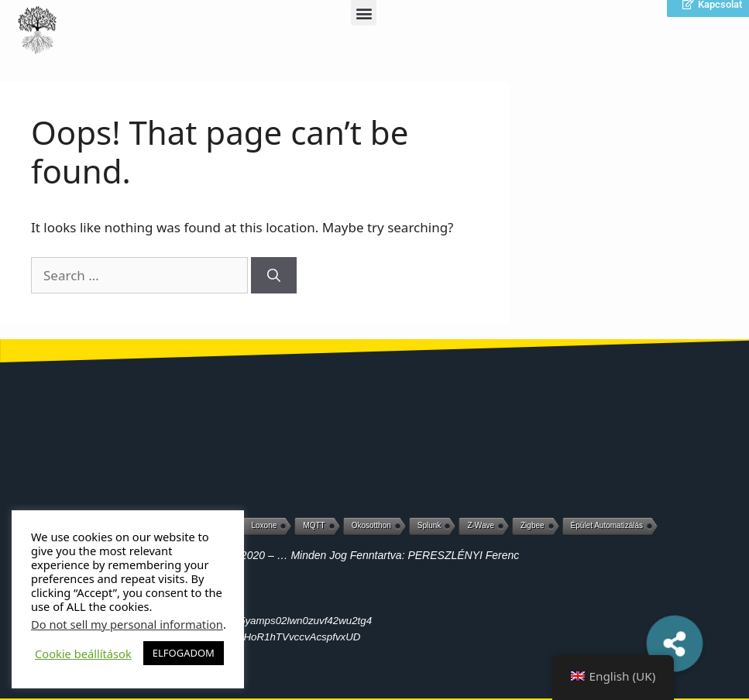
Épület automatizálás (607, 525)
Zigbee (533, 525)
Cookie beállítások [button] (83, 654)
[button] (675, 643)
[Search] (274, 276)
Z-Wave (481, 525)
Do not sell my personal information (127, 624)
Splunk (429, 525)
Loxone (265, 525)
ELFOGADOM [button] (184, 653)
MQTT (314, 525)
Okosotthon (371, 525)
